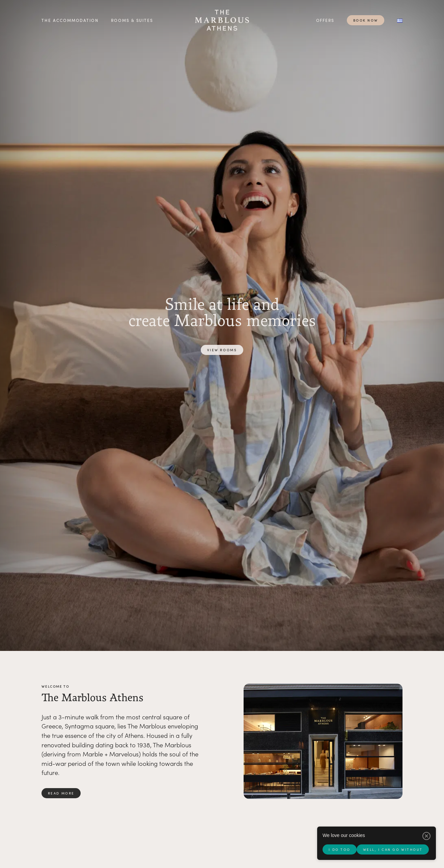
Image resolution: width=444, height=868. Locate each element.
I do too (339, 849)
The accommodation (70, 20)
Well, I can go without (393, 849)
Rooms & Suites (132, 20)
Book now (366, 20)
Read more (61, 793)
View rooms (222, 350)
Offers (325, 20)
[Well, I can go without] (426, 836)
